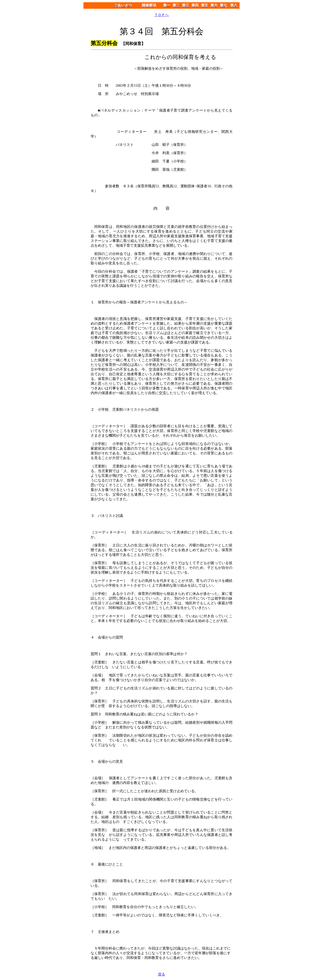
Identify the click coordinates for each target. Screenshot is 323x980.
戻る (161, 974)
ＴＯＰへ (161, 15)
